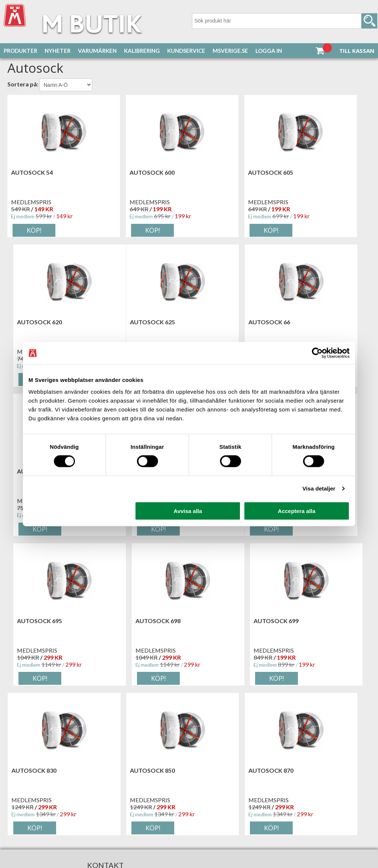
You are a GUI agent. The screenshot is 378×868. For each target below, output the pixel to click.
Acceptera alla (297, 511)
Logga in (269, 51)
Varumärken (97, 51)
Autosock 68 (216, 322)
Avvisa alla (188, 511)
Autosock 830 (34, 621)
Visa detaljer (319, 488)
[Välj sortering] (66, 86)
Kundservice (186, 51)
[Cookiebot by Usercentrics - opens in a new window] (317, 353)
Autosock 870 (218, 621)
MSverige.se (230, 51)
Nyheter (58, 51)
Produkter (20, 51)
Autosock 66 (124, 322)
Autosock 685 (310, 322)
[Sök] (285, 21)
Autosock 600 (126, 173)
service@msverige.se (63, 789)
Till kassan (357, 51)
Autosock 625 (34, 322)
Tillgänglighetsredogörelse (56, 809)
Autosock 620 (310, 173)
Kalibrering (142, 51)
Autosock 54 (32, 173)
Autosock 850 (126, 621)
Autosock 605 (218, 173)
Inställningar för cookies (52, 803)
